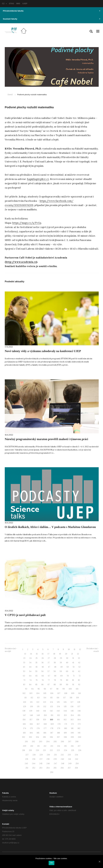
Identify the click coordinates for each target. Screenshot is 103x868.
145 (72, 711)
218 (24, 750)
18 (54, 654)
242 (77, 759)
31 (73, 658)
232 (62, 755)
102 (24, 693)
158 (38, 720)
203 (41, 742)
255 (55, 768)
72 (80, 676)
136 (72, 707)
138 (24, 711)
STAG (11, 4)
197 (58, 737)
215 (65, 746)
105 (45, 693)
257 (69, 768)
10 (69, 649)
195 (44, 737)
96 (45, 689)
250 (77, 764)
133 (52, 707)
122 (38, 702)
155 (79, 715)
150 (45, 715)
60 (67, 671)
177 (45, 728)
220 (37, 750)
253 (41, 768)
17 (48, 654)
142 (51, 711)
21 (72, 654)
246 (48, 764)
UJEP (25, 4)
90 (67, 685)
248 (63, 764)
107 (59, 693)
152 (59, 715)
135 (65, 707)
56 (43, 671)
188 (58, 733)
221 (44, 750)
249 (70, 764)
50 (68, 667)
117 (65, 698)
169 (52, 724)
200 (79, 737)
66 (43, 676)
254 (48, 768)
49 (61, 667)
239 (55, 759)
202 (33, 742)
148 (31, 715)
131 (38, 707)
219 (30, 750)
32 (79, 658)
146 (79, 711)
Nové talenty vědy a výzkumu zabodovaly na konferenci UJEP (43, 351)
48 (55, 667)
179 (59, 728)
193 (30, 737)
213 (52, 746)
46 (43, 667)
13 (25, 654)
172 (72, 724)
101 (77, 689)
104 (38, 693)
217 (79, 746)
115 (51, 698)
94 (32, 689)
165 (24, 724)
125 (58, 702)
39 (61, 663)
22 (78, 654)
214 (59, 746)
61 (73, 671)
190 (72, 733)
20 (66, 654)
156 (24, 720)
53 (24, 671)
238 (48, 759)
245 (41, 764)
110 (80, 693)
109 (73, 693)
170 (59, 724)
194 (37, 737)
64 (30, 676)
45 (36, 667)
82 (79, 680)
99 (64, 689)
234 (76, 755)
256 (62, 768)
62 (79, 671)
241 (69, 759)
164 (79, 720)
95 (39, 689)
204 (48, 742)
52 (80, 667)
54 (30, 671)
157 (31, 720)
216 (72, 746)
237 (41, 759)
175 (31, 728)
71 (74, 676)
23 (24, 658)
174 (25, 728)
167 (38, 724)
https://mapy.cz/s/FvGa (27, 223)
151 (52, 715)
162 (65, 720)
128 (79, 702)
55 (36, 671)
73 (24, 680)
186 (45, 733)
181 (72, 728)
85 (36, 685)
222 (51, 750)
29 (61, 658)
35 (36, 663)
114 (45, 698)
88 (55, 685)
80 (67, 680)
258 (76, 768)
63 (24, 676)
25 (37, 658)
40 (67, 663)
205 (55, 742)
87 (49, 685)
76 (43, 680)
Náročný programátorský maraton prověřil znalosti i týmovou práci (46, 439)
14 (31, 654)
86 (43, 685)
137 (79, 707)
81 (73, 680)
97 (51, 689)
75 (37, 680)
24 (30, 658)
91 (73, 685)
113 (38, 698)
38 (55, 663)
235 (27, 759)
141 (45, 711)
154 (72, 715)
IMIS (18, 4)
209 (25, 746)
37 (49, 663)
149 (38, 715)
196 (51, 737)
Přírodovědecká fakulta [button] (52, 11)
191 (79, 733)
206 (62, 742)
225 (73, 750)
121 (31, 702)
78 (55, 680)
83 (24, 685)
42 (79, 663)
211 (38, 746)
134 (58, 707)
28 (55, 658)
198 (65, 737)
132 (45, 707)
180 (66, 728)
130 (32, 707)
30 (67, 658)
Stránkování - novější (11, 650)
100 (70, 689)
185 (38, 733)
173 (79, 724)
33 (24, 663)
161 (58, 720)
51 (74, 667)
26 (43, 658)
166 (31, 724)
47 (49, 667)
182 (79, 728)
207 (70, 742)
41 (73, 663)
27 (49, 658)
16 (43, 654)
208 (77, 742)
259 (52, 772)
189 (65, 733)
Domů (10, 95)
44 (30, 667)
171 (66, 724)
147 (24, 715)
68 (55, 676)
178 (52, 728)
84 (30, 685)
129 (25, 707)
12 (80, 649)
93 (26, 689)
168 (45, 724)
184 (31, 733)
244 (34, 764)
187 (52, 733)
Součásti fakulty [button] (52, 19)
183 (24, 733)
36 (43, 663)
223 (58, 750)
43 (24, 667)
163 (72, 720)
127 (72, 702)
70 (68, 676)
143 (58, 711)
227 (27, 755)
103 (31, 693)
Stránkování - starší (93, 650)
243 (26, 764)
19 (60, 654)
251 (27, 768)
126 (65, 702)
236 (34, 759)
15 (37, 654)
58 (55, 671)
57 (49, 671)
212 (45, 746)
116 (58, 698)
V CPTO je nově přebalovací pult (25, 615)
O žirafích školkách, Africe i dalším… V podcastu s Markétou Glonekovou (50, 527)
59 (61, 671)
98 (57, 689)
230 (48, 755)
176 (38, 728)
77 (49, 680)
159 (45, 720)
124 (51, 702)
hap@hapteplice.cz (38, 179)
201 (26, 742)
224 (65, 750)
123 (45, 702)
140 (38, 711)
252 (34, 768)
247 (55, 764)
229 (41, 755)
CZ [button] (4, 4)
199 (72, 737)
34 (30, 663)
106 (52, 693)
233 (69, 755)
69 (61, 676)
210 (32, 746)
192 (24, 737)
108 (66, 693)
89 (61, 685)
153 (65, 715)
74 (30, 680)
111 (26, 698)
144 (65, 711)
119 (78, 698)
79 (61, 680)
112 (32, 698)
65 (36, 676)
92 (79, 685)
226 (80, 750)
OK (51, 863)
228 (34, 755)
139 (31, 711)
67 (49, 676)
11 (75, 649)
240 (62, 759)
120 (25, 702)
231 (55, 755)
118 (71, 698)
